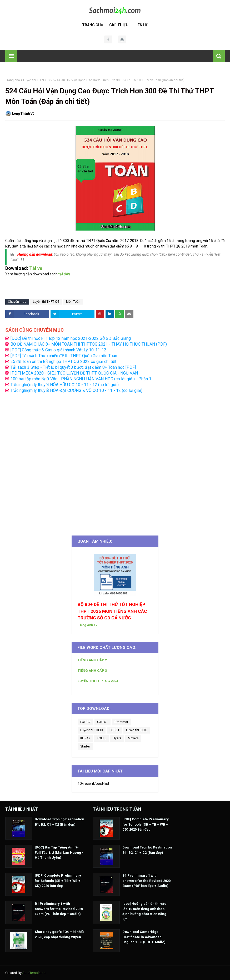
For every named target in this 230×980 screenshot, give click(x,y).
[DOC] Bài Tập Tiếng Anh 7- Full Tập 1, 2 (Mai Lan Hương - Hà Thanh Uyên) (59, 852)
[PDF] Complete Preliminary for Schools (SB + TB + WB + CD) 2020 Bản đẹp (58, 881)
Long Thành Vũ (23, 114)
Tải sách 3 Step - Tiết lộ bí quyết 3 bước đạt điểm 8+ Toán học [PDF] (73, 367)
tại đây (64, 274)
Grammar (121, 722)
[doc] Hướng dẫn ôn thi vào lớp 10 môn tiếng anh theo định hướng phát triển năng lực (144, 911)
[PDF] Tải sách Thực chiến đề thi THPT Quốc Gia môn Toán (64, 356)
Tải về (36, 268)
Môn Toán (73, 302)
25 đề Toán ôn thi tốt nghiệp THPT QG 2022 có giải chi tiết (63, 362)
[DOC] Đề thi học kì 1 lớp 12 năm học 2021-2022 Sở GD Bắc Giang (71, 338)
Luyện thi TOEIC (92, 730)
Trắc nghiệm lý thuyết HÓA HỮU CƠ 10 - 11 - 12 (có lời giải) (65, 385)
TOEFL (101, 738)
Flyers (117, 738)
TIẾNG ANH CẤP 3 (92, 671)
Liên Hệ (141, 25)
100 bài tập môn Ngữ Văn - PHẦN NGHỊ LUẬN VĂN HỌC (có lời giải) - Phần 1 (81, 379)
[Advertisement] (115, 462)
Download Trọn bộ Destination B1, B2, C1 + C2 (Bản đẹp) (59, 822)
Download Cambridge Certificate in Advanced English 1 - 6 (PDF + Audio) (144, 937)
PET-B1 (114, 730)
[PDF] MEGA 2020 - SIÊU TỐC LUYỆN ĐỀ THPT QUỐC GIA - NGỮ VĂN (74, 373)
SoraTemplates (34, 973)
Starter (85, 746)
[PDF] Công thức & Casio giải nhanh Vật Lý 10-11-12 (58, 350)
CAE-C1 (102, 722)
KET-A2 (85, 738)
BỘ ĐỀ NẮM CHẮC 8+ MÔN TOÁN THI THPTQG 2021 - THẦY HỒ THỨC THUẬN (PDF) (89, 344)
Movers (133, 738)
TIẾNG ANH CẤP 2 (92, 660)
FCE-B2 (85, 722)
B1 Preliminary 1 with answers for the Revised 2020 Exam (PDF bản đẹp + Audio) (59, 909)
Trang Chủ (93, 25)
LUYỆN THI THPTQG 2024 (98, 681)
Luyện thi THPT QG (36, 80)
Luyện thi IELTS (137, 730)
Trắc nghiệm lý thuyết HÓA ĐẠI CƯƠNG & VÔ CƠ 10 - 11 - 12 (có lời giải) (76, 390)
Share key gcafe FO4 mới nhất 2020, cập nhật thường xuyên (59, 934)
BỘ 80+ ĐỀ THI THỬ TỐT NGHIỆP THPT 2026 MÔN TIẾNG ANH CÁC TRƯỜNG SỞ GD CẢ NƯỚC (112, 611)
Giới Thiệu (119, 25)
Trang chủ (13, 80)
